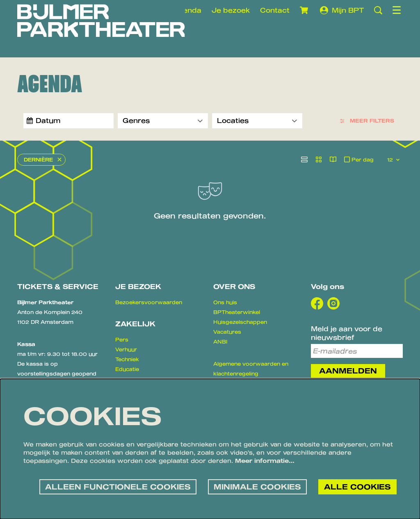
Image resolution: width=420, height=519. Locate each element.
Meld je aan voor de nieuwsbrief (347, 333)
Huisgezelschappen (240, 322)
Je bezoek (231, 10)
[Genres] (163, 121)
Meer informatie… (265, 461)
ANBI (220, 342)
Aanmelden (348, 371)
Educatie (127, 369)
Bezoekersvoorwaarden (149, 303)
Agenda (187, 10)
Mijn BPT (342, 10)
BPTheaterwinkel (237, 312)
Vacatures (227, 332)
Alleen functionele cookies (115, 486)
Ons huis (225, 303)
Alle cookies (357, 486)
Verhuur (126, 350)
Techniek (127, 360)
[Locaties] (257, 121)
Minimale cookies (256, 486)
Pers (122, 340)
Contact (275, 10)
